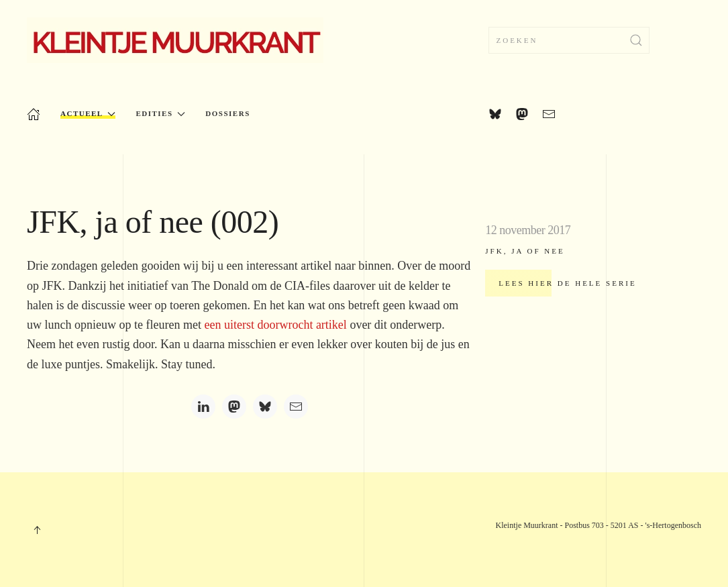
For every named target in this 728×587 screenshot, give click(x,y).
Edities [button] (160, 114)
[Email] (296, 407)
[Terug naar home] (175, 40)
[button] (37, 530)
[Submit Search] (636, 40)
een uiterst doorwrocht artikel (275, 325)
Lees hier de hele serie (567, 283)
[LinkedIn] (203, 407)
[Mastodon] (234, 407)
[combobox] (569, 40)
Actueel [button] (88, 114)
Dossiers (227, 113)
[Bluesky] (265, 407)
